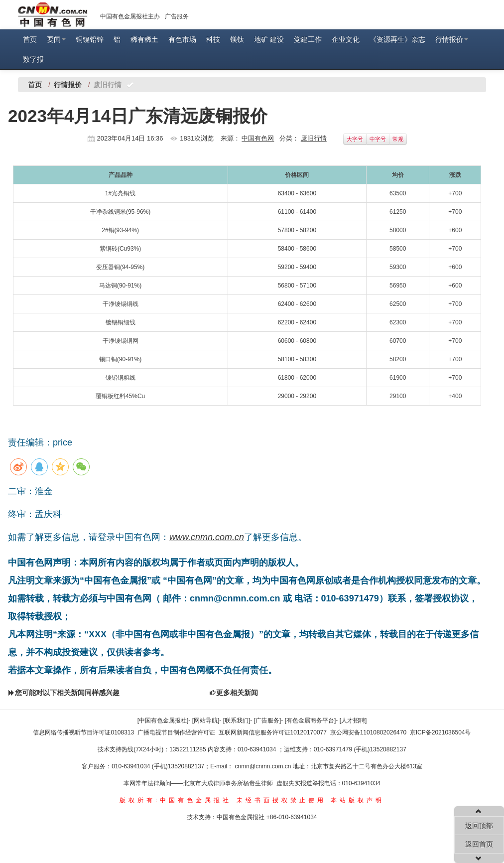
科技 (213, 39)
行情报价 (452, 39)
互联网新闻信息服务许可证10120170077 (273, 732)
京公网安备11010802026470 (368, 732)
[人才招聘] (353, 720)
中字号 (378, 139)
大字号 (355, 139)
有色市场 (182, 39)
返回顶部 (479, 826)
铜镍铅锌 (90, 39)
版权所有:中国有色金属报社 (176, 800)
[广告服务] (268, 720)
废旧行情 (314, 138)
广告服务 (177, 16)
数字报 (33, 59)
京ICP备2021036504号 (441, 732)
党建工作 (308, 39)
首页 (30, 39)
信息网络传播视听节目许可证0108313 (83, 732)
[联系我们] (237, 720)
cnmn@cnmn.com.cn (264, 766)
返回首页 (479, 844)
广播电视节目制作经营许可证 (176, 732)
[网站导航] (206, 720)
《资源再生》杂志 (397, 39)
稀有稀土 (144, 39)
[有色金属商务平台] (311, 720)
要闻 (56, 39)
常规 (398, 139)
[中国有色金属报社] (163, 720)
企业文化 (346, 39)
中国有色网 (258, 138)
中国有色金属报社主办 (130, 16)
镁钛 (237, 39)
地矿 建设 (269, 39)
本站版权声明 (358, 800)
